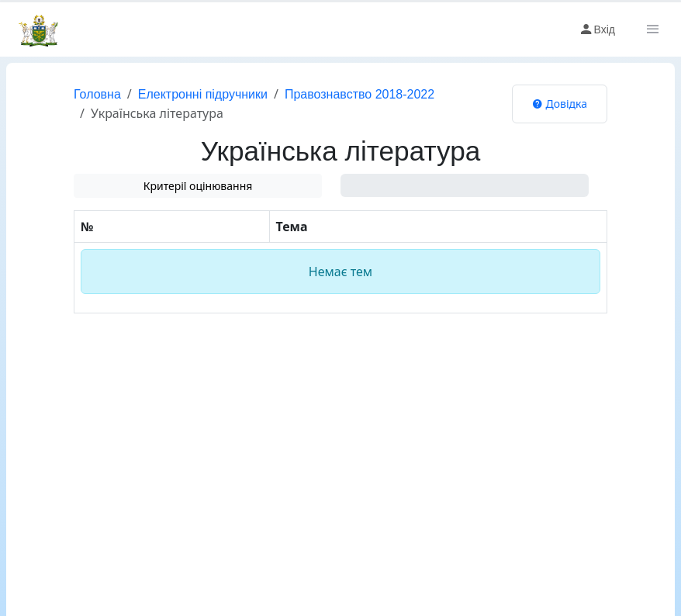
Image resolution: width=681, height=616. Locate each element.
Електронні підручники (203, 94)
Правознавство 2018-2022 (360, 94)
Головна (97, 94)
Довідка (560, 104)
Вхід (597, 29)
